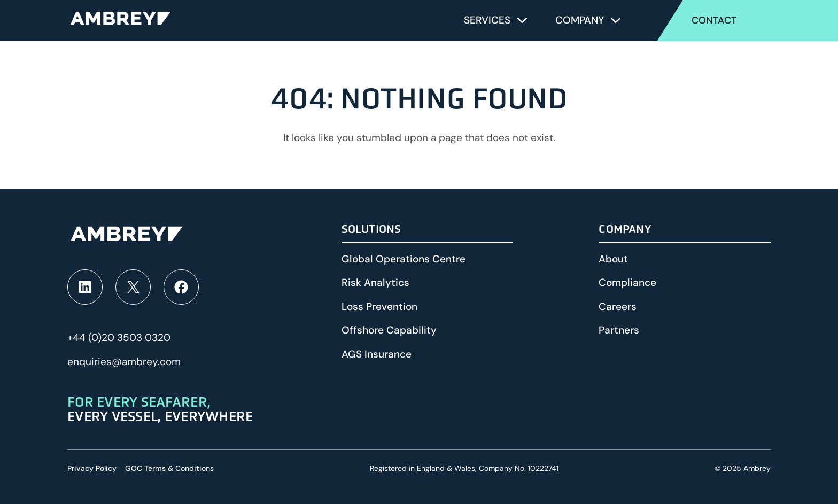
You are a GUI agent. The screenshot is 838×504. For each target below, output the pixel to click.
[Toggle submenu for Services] (522, 20)
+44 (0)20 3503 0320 (119, 338)
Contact (714, 20)
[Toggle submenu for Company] (616, 20)
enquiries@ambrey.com (124, 362)
